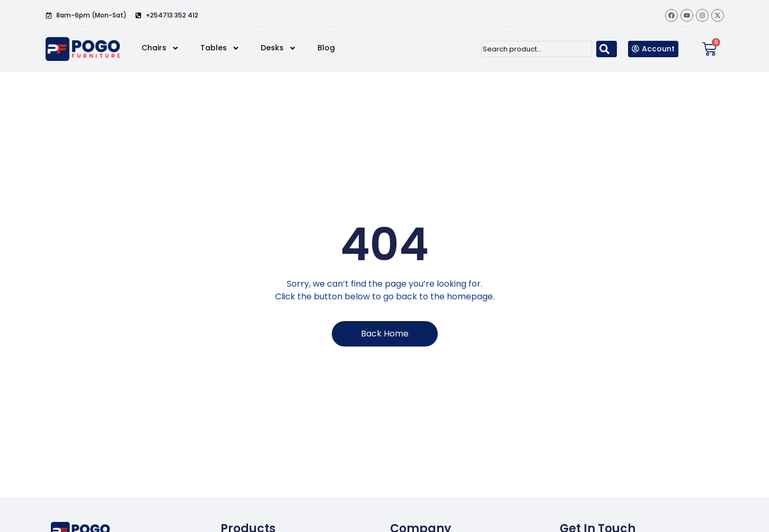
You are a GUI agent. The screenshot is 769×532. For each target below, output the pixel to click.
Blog (326, 48)
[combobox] (537, 49)
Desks (279, 48)
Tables (220, 48)
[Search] (607, 49)
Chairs (160, 48)
